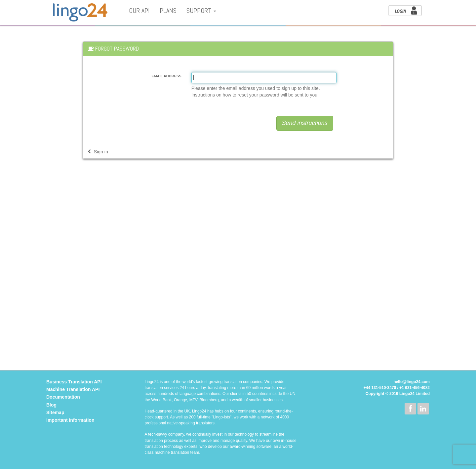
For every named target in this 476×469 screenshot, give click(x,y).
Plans (168, 11)
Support (201, 11)
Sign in (98, 152)
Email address (166, 76)
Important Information (70, 420)
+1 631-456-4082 (415, 388)
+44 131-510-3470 (380, 388)
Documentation (63, 397)
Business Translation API (74, 382)
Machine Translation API (73, 389)
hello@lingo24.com (412, 382)
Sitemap (55, 412)
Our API (139, 11)
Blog (51, 405)
